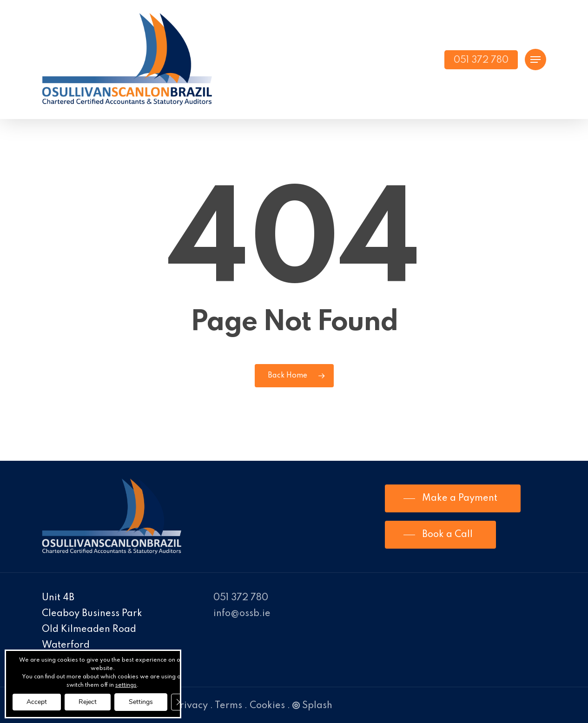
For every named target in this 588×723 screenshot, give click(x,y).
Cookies (267, 706)
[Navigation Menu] (535, 60)
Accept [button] (37, 702)
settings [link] (126, 685)
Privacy (191, 706)
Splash (312, 706)
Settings (141, 702)
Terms (228, 706)
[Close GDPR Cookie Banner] (179, 702)
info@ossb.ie (242, 614)
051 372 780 (241, 598)
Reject (88, 702)
